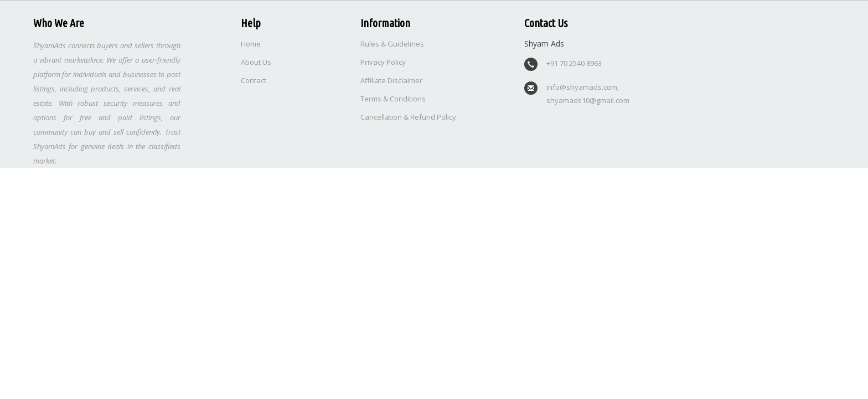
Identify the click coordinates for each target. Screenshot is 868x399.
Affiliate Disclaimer (391, 80)
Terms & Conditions (393, 99)
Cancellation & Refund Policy (408, 117)
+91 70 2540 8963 (574, 63)
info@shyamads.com (582, 87)
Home (251, 44)
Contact (254, 80)
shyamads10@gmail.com (588, 100)
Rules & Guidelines (392, 44)
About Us (256, 62)
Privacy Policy (383, 62)
